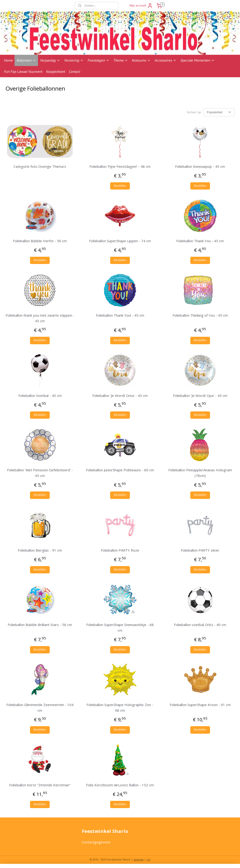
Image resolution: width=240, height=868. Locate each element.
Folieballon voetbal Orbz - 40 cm (200, 625)
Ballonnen (26, 60)
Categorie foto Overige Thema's (40, 166)
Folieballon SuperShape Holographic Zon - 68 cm (120, 708)
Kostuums (141, 60)
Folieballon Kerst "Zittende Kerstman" (40, 785)
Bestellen (120, 186)
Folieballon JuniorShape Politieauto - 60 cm (120, 470)
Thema (121, 60)
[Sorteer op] (219, 112)
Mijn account (141, 6)
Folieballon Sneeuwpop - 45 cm (200, 166)
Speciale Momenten (197, 60)
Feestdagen (98, 60)
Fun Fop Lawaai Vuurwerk (23, 71)
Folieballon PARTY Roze (120, 550)
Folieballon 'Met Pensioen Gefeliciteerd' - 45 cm (40, 473)
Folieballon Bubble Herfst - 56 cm (40, 241)
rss (148, 859)
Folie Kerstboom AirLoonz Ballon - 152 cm (120, 785)
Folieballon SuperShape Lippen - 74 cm (120, 241)
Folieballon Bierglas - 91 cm (40, 550)
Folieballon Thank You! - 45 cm (120, 315)
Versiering (74, 60)
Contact (74, 71)
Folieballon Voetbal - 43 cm (40, 396)
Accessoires (165, 60)
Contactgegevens (96, 842)
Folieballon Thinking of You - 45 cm (200, 315)
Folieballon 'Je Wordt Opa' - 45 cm (200, 396)
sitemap (139, 859)
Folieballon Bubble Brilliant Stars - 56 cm (40, 625)
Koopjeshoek (55, 71)
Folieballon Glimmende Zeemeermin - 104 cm (40, 708)
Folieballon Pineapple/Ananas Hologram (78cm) (200, 473)
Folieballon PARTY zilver (200, 550)
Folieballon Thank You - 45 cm (200, 241)
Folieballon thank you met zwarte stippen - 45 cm (40, 318)
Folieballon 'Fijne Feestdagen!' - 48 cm (120, 166)
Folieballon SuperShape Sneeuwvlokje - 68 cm (120, 627)
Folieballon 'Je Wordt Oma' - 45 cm (120, 396)
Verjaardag (50, 60)
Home (8, 60)
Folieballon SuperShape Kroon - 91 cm (200, 705)
